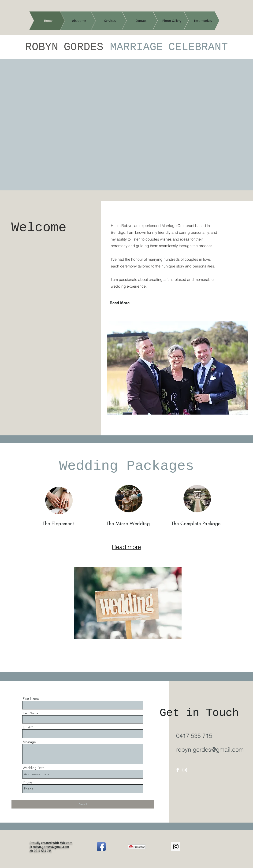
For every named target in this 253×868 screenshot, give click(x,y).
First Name (31, 699)
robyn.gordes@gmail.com (210, 749)
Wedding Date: (34, 768)
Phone (27, 782)
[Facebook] (178, 770)
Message (29, 742)
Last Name (31, 713)
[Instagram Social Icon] (176, 847)
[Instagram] (185, 770)
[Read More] (128, 303)
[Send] (83, 804)
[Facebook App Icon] (101, 847)
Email (27, 727)
